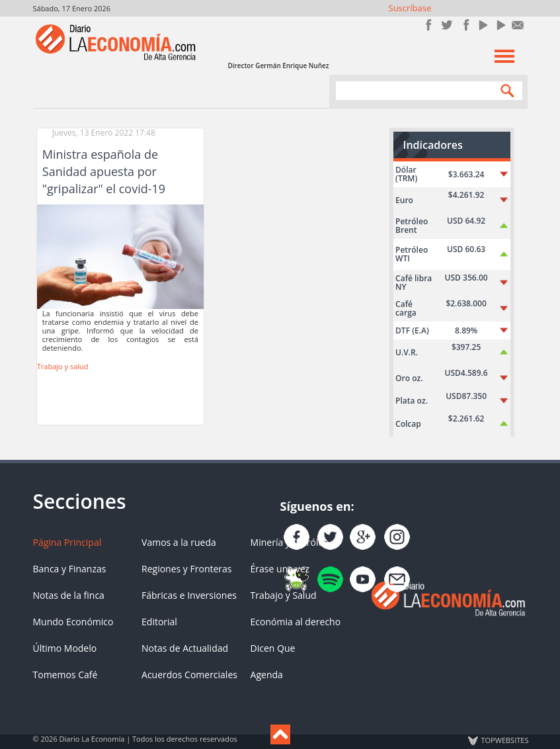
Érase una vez (280, 569)
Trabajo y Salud (284, 595)
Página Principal (67, 542)
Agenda (267, 675)
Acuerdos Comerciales (189, 675)
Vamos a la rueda (179, 542)
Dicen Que (273, 648)
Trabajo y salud (63, 366)
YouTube (482, 25)
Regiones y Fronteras (186, 569)
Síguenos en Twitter (447, 25)
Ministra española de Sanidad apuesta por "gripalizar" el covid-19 (104, 171)
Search (504, 90)
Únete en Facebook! (429, 25)
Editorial (159, 622)
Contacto (518, 25)
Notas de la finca (69, 595)
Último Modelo (65, 648)
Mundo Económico (73, 622)
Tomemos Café (65, 675)
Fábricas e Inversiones (189, 595)
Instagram (464, 25)
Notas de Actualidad (185, 648)
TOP (504, 740)
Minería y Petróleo (290, 542)
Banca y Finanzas (70, 569)
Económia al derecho (296, 622)
